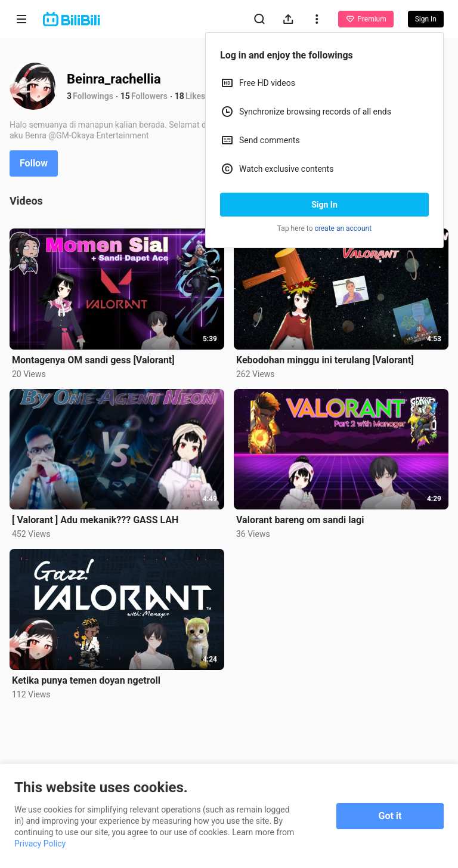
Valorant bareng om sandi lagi (300, 520)
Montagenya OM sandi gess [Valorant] (93, 360)
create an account (343, 228)
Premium (366, 19)
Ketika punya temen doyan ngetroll (86, 680)
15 (125, 96)
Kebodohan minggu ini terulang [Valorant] (325, 360)
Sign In (324, 205)
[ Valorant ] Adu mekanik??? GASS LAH (95, 520)
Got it (390, 816)
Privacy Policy (40, 844)
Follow (34, 163)
